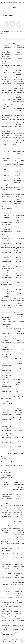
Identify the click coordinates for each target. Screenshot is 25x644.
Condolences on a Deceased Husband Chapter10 (6, 261)
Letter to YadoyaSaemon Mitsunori (18, 152)
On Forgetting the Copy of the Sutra (18, 116)
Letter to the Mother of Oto (18, 238)
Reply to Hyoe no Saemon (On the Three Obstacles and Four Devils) (6, 608)
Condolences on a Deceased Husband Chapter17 (6, 381)
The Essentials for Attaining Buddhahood (18, 621)
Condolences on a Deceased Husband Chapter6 (6, 419)
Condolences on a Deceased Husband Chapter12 (6, 355)
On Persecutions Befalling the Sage (18, 162)
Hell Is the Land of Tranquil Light (18, 544)
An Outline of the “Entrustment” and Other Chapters (18, 521)
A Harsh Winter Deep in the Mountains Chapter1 (18, 482)
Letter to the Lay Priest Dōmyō (6, 626)
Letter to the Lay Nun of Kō (6, 574)
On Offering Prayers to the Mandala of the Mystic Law (18, 533)
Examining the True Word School (7, 149)
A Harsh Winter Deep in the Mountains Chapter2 (7, 495)
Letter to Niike (7, 152)
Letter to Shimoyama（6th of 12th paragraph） (6, 131)
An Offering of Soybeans (7, 520)
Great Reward (18, 231)
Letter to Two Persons (18, 148)
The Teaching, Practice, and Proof (6, 558)
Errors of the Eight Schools (18, 342)
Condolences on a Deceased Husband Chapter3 (6, 392)
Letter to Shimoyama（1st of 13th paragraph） (18, 206)
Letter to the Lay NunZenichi (18, 185)
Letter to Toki (7, 144)
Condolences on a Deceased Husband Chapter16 (6, 376)
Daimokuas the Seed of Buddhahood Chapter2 (7, 310)
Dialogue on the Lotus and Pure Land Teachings (18, 322)
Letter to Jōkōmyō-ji (18, 105)
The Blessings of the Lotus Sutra (18, 600)
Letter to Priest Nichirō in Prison (18, 158)
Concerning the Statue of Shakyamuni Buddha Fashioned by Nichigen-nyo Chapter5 (18, 218)
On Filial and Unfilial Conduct (7, 113)
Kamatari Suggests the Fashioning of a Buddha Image (18, 381)
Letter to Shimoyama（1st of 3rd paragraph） (7, 239)
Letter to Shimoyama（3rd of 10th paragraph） (18, 48)
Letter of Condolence (7, 430)
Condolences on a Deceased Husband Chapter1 (6, 252)
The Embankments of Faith (18, 584)
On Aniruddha (7, 73)
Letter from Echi (6, 407)
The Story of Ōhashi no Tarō (18, 603)
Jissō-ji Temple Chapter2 (18, 374)
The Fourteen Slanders (6, 629)
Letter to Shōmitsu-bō (7, 155)
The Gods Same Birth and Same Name (18, 419)
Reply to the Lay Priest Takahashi (6, 578)
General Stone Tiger (6, 202)
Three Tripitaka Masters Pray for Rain (18, 574)
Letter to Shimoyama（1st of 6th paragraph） (7, 269)
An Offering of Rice (18, 516)
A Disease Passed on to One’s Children (18, 466)
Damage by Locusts (18, 309)
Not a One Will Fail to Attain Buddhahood (6, 48)
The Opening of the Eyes (18, 441)
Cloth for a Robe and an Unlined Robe (18, 173)
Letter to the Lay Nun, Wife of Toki (6, 185)
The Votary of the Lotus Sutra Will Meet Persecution (6, 541)
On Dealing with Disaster (7, 96)
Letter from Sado (7, 411)
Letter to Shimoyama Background (6, 482)
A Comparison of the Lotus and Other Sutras (6, 466)
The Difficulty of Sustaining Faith (19, 555)
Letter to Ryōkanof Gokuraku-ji (7, 169)
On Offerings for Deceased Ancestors (18, 145)
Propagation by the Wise (18, 626)
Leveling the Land (18, 155)
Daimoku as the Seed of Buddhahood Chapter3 (18, 306)
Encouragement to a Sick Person (7, 343)
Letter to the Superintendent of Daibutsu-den (18, 273)
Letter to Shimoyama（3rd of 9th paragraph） (18, 84)
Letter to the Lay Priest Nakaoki (18, 213)
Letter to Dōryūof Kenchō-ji (18, 62)
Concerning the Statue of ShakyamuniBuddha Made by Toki (7, 244)
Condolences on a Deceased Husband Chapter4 (18, 397)
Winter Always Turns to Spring (7, 571)
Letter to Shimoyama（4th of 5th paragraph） (18, 97)
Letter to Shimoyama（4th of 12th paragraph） (6, 93)
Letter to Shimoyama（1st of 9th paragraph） (18, 257)
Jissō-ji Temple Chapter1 (18, 369)
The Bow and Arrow (18, 597)
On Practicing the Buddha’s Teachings (6, 503)
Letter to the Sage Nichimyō (6, 247)
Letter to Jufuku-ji (18, 112)
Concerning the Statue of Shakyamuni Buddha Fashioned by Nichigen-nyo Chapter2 (7, 190)
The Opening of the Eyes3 (18, 432)
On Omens (7, 594)
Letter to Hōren (18, 565)
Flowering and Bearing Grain (18, 189)
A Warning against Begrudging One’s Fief (6, 510)
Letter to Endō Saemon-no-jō (6, 70)
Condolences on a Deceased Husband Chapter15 (6, 371)
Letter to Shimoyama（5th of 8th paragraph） (18, 124)
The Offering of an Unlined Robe (18, 567)
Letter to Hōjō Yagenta (18, 90)
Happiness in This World (18, 606)
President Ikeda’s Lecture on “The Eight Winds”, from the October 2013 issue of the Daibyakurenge (12, 639)
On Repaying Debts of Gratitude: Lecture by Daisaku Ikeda (7, 622)
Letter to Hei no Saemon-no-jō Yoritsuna (7, 84)
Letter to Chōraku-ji (18, 58)
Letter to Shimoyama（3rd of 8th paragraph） (6, 81)
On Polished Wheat (6, 164)
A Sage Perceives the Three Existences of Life (18, 591)
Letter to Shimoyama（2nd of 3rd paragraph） (6, 289)
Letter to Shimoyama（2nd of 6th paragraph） (6, 292)
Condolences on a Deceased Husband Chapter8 (6, 434)
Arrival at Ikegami (7, 525)
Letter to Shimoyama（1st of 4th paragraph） (18, 243)
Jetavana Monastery (18, 364)
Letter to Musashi (18, 126)
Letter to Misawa (6, 123)
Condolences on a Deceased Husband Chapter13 (18, 360)
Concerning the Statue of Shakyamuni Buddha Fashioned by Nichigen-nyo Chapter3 (18, 197)
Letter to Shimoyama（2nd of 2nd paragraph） (18, 282)
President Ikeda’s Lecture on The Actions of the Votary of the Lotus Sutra (6, 634)
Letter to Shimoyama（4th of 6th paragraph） (6, 106)
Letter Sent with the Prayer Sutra (7, 447)
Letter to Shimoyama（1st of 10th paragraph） (18, 181)
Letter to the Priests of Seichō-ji (18, 594)
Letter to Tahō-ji (7, 161)
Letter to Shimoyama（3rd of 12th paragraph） (6, 55)
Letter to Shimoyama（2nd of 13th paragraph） (18, 276)
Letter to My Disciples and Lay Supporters (18, 134)
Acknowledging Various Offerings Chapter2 (7, 513)
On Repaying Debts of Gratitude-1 (18, 612)
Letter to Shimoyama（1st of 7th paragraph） (18, 248)
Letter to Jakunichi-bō (7, 100)
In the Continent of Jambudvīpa (7, 359)
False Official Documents (18, 164)
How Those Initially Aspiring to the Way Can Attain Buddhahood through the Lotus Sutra (6, 283)
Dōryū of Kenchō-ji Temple (18, 333)
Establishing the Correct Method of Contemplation (7, 138)
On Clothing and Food (6, 87)
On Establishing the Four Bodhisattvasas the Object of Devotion (18, 101)
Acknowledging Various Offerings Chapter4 (7, 517)
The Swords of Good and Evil (18, 541)
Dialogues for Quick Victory (6, 328)
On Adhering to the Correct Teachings (18, 66)
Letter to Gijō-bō (18, 498)
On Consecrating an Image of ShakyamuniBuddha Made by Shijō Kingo (6, 613)
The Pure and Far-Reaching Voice (18, 408)
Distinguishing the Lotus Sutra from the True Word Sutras (7, 335)
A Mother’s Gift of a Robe (18, 502)
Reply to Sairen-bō (18, 423)
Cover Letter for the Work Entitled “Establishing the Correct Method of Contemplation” (18, 301)
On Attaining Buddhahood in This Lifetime (18, 73)
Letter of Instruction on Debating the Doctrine (6, 438)
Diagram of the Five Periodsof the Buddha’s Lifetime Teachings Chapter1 (6, 324)
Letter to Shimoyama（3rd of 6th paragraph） (18, 77)
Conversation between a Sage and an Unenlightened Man (7, 300)
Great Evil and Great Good (18, 223)
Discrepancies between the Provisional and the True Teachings (18, 330)
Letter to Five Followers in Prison (7, 77)
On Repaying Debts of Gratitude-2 (7, 618)
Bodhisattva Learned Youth (6, 531)
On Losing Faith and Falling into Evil (6, 120)
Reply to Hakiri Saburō (18, 531)
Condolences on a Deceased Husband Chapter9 (6, 443)
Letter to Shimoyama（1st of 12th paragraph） (18, 202)
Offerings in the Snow (18, 55)
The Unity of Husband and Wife (18, 548)
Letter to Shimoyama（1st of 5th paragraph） (7, 257)
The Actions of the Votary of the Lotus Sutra (18, 630)
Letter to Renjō (7, 166)
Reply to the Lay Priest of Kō (18, 562)
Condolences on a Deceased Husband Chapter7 (6, 427)
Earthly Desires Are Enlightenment (7, 340)
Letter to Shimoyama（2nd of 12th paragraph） (6, 273)
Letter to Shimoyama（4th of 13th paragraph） (18, 93)
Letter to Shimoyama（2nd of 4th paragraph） (18, 289)
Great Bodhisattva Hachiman (7, 216)
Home (6, 46)
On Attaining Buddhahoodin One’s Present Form (18, 81)
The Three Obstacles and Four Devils (7, 591)
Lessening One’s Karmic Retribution (18, 391)
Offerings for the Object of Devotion (18, 52)
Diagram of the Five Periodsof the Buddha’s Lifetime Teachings (18, 314)
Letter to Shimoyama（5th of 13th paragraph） (18, 120)
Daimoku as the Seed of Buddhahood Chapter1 (6, 306)
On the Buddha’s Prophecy (18, 529)
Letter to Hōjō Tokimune (7, 90)
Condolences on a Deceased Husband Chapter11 (6, 277)
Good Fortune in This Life (7, 597)
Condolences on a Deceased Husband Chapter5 (6, 414)
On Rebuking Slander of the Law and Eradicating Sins (18, 537)
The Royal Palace (6, 561)
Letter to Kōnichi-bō (6, 599)
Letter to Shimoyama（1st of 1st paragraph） (7, 213)
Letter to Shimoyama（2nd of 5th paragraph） (18, 260)
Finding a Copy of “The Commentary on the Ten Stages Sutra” (18, 177)
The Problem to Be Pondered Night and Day (18, 582)
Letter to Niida (6, 141)
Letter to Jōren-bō (6, 108)
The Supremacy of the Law (18, 577)
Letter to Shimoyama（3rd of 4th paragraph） (18, 70)
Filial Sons (18, 166)
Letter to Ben (7, 175)
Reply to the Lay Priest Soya (18, 558)
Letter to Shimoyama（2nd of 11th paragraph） (18, 269)
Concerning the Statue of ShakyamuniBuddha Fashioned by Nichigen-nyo (7, 224)
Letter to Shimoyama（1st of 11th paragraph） (7, 195)
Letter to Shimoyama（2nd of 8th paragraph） (6, 296)
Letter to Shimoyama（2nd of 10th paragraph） (18, 266)
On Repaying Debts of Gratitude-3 (18, 618)
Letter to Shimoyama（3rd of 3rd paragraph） (6, 66)
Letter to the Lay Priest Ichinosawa (6, 567)
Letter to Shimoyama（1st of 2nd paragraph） (7, 229)
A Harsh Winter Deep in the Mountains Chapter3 (7, 499)
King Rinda (18, 385)
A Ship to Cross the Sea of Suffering (7, 506)
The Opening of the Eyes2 (18, 437)
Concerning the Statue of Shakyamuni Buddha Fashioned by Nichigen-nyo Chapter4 (7, 208)
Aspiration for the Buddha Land (18, 451)
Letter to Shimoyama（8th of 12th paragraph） (18, 142)
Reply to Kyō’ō (7, 533)
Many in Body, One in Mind (6, 581)
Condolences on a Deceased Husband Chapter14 (6, 365)
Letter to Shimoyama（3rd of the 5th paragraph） (18, 88)
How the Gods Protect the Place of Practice (7, 266)
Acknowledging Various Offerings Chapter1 (18, 510)
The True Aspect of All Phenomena (18, 495)
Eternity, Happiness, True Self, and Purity (18, 138)
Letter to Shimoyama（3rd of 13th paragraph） (6, 63)
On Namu (18, 130)
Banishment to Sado (7, 529)
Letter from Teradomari (6, 423)
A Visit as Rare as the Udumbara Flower (18, 506)
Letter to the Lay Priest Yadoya (18, 229)
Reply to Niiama (6, 554)
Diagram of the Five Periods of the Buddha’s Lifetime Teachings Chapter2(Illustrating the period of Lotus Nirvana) (7, 316)
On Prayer (7, 484)
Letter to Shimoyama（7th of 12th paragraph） (6, 134)
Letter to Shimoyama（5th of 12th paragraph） (6, 116)
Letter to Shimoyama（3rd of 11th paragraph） (6, 52)
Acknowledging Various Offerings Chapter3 (18, 513)
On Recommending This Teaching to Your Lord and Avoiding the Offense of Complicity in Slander (6, 549)
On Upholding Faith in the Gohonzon (6, 585)
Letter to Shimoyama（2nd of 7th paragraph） (18, 292)
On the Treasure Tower (18, 430)
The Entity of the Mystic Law (6, 536)
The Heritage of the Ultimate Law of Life (18, 447)
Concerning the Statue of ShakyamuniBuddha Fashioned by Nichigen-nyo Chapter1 (7, 234)
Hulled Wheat (18, 353)
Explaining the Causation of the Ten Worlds (7, 158)
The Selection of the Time (18, 570)
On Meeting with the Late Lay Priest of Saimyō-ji (7, 127)
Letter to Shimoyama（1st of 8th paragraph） (18, 252)
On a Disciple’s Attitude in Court (7, 59)
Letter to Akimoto (6, 172)
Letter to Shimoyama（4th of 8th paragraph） (18, 109)
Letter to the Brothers (7, 565)
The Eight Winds (18, 633)
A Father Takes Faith (18, 469)
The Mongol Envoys (7, 588)
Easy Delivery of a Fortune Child (18, 340)
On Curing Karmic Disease (18, 588)
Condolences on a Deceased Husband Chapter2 (6, 386)
